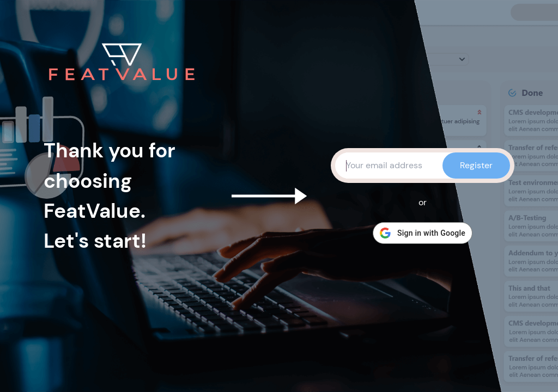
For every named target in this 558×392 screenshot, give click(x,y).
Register (476, 165)
